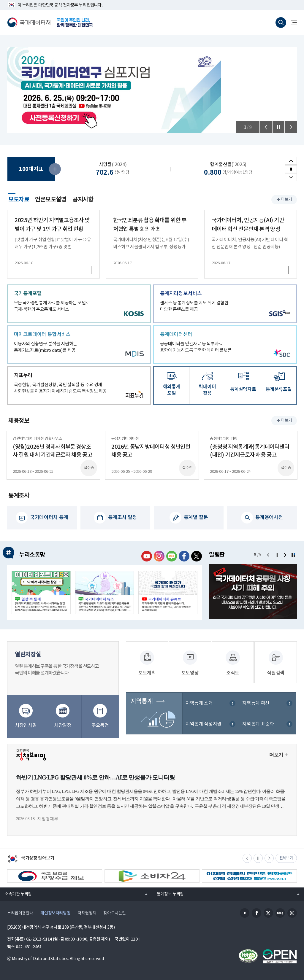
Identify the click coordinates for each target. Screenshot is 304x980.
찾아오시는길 (115, 912)
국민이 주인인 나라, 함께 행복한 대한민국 (75, 23)
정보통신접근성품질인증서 (248, 955)
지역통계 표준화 (258, 727)
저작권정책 (87, 912)
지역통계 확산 (256, 706)
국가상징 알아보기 (31, 858)
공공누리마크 (280, 955)
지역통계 (141, 704)
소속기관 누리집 (16, 893)
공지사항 (83, 200)
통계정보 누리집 (168, 893)
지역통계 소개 (199, 706)
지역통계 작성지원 (204, 727)
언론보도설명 (51, 200)
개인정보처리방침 (55, 912)
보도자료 (19, 199)
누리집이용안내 (20, 912)
